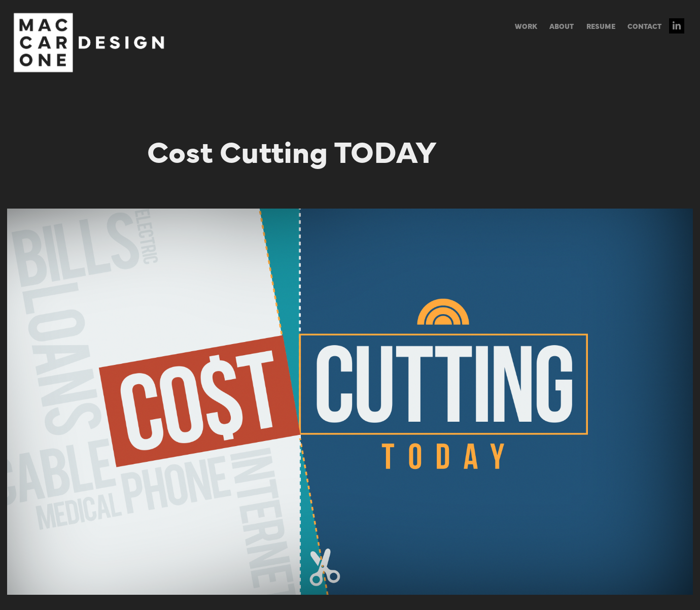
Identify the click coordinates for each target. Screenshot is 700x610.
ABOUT (562, 26)
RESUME (601, 26)
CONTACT (644, 26)
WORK (526, 26)
